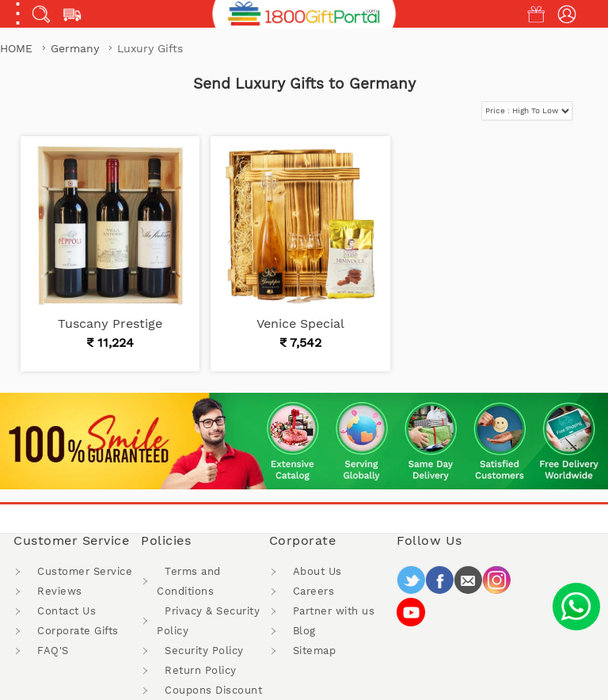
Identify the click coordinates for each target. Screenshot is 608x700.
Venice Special (300, 323)
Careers (314, 591)
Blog (304, 631)
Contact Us (66, 611)
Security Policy (204, 651)
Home (16, 48)
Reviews (60, 591)
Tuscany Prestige (110, 323)
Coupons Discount (213, 690)
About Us (317, 571)
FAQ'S (53, 651)
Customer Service (85, 571)
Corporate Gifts (78, 631)
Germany (77, 48)
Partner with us (334, 611)
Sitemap (315, 651)
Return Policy (201, 670)
